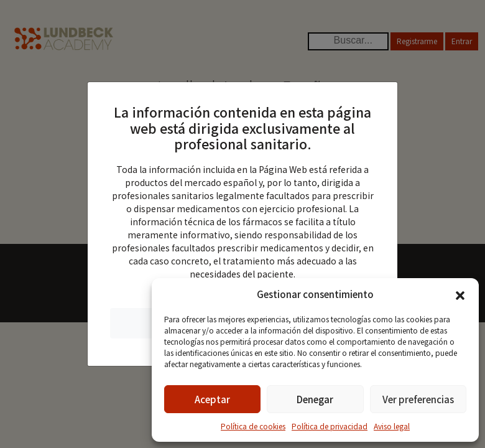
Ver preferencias (418, 399)
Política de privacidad (330, 426)
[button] (460, 294)
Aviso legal (392, 426)
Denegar (315, 399)
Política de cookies (253, 426)
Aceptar (212, 399)
